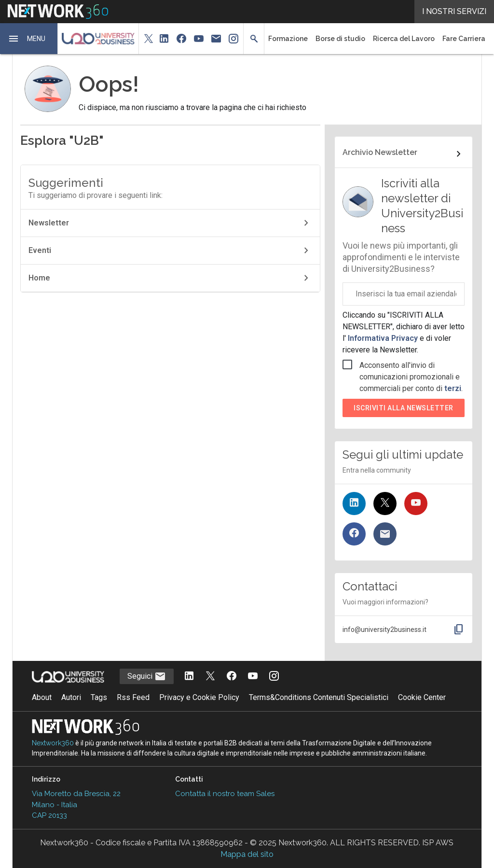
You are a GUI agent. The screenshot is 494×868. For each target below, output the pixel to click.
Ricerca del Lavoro (404, 39)
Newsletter (170, 223)
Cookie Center (422, 697)
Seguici (147, 676)
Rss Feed (133, 697)
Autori (71, 697)
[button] (29, 39)
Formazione (288, 39)
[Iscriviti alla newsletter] (385, 534)
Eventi (170, 251)
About (42, 697)
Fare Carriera (464, 39)
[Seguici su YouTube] (416, 504)
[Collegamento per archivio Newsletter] (404, 154)
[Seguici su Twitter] (385, 504)
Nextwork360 (53, 743)
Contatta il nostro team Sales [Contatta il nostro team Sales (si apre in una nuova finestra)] (225, 794)
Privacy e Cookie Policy (199, 697)
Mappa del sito (247, 854)
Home (170, 278)
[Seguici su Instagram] (274, 677)
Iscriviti (404, 408)
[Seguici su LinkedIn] (354, 504)
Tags (99, 697)
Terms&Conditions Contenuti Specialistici (319, 697)
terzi (453, 388)
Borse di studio (340, 39)
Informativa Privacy (383, 338)
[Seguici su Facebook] (354, 534)
